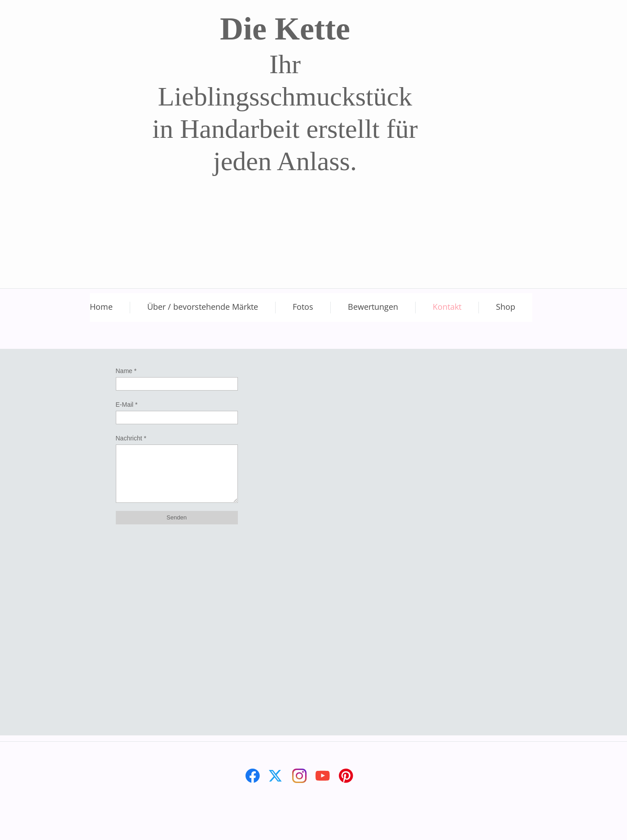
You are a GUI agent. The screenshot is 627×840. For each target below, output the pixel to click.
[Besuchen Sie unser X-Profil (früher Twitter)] (276, 776)
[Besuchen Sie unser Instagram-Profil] (299, 776)
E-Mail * (127, 405)
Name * (126, 371)
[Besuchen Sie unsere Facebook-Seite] (253, 776)
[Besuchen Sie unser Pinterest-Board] (346, 776)
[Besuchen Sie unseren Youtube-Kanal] (323, 776)
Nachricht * (131, 438)
